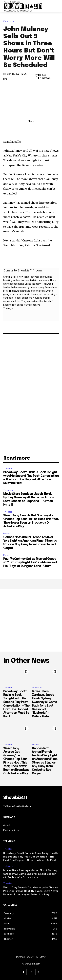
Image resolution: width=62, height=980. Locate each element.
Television (8, 490)
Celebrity (9, 21)
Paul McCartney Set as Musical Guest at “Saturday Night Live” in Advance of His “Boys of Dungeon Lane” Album (30, 562)
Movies (7, 533)
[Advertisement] (31, 620)
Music (6, 555)
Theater (8, 469)
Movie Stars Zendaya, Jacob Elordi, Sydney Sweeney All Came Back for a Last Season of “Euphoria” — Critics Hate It (30, 874)
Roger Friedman (44, 76)
